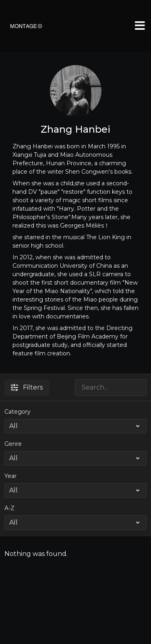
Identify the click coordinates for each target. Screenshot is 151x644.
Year (10, 476)
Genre (13, 444)
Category (18, 412)
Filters (27, 387)
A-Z (9, 508)
